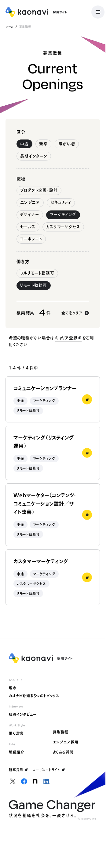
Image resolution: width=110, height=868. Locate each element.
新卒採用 (19, 770)
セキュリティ (61, 202)
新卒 (43, 144)
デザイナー (30, 215)
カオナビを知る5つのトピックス (34, 696)
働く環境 (16, 733)
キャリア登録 (68, 338)
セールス (28, 227)
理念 (13, 688)
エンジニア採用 (66, 742)
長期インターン (34, 156)
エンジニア (30, 202)
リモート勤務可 (34, 285)
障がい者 (67, 144)
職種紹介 (17, 752)
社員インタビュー (23, 714)
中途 (24, 144)
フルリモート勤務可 (37, 273)
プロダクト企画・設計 (39, 190)
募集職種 (61, 732)
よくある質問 (63, 752)
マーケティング (63, 215)
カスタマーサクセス (63, 227)
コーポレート (31, 239)
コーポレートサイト (49, 770)
